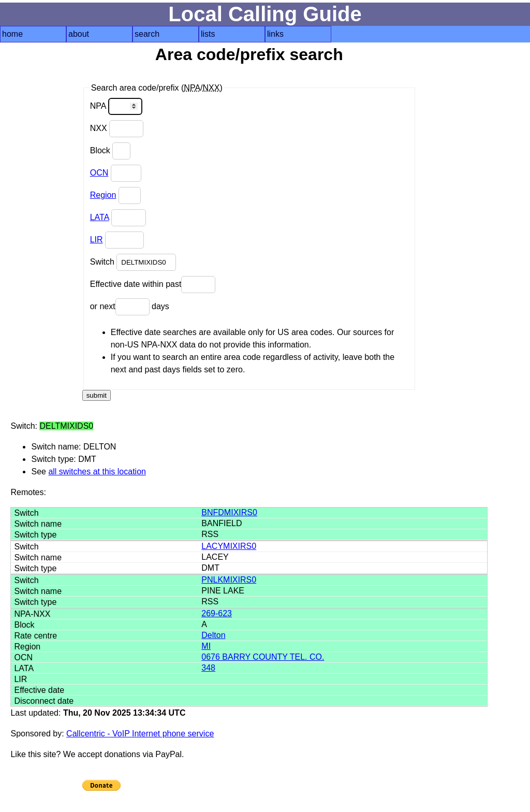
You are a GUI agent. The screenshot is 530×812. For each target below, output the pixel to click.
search (147, 34)
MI (206, 646)
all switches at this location (97, 472)
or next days (130, 307)
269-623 (217, 613)
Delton (213, 635)
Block (111, 151)
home (12, 34)
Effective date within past (153, 285)
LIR (97, 240)
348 (208, 668)
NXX (117, 129)
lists (208, 34)
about (79, 34)
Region (103, 195)
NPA (116, 106)
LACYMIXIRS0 (229, 546)
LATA (100, 217)
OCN (99, 173)
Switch (133, 262)
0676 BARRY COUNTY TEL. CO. (263, 657)
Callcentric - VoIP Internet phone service (140, 734)
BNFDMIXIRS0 (229, 512)
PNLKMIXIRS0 (229, 580)
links (275, 34)
